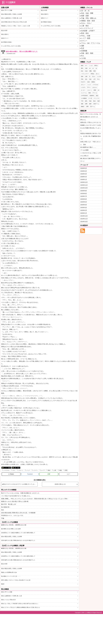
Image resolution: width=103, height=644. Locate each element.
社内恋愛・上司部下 (88, 31)
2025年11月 (84, 185)
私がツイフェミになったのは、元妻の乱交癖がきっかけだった (20, 493)
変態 (66, 470)
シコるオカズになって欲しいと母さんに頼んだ (91, 154)
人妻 (55, 470)
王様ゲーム (96, 104)
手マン (89, 87)
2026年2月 (84, 177)
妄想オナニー (45, 18)
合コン (98, 74)
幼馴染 (93, 82)
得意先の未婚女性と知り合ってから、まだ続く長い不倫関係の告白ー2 (91, 136)
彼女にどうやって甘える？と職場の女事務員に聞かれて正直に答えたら (21, 607)
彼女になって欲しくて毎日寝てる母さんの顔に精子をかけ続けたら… (20, 604)
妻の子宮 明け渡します (9, 504)
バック (28, 470)
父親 (86, 76)
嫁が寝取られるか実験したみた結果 (11, 529)
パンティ (36, 470)
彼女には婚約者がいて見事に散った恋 (12, 18)
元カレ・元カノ (86, 23)
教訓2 (3, 584)
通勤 (91, 71)
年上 (98, 79)
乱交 (83, 48)
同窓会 (92, 74)
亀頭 (49, 470)
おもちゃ (95, 87)
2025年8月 (84, 194)
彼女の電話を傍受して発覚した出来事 (12, 14)
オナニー (84, 41)
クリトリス (97, 98)
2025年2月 (84, 210)
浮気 (82, 79)
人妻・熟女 (17, 468)
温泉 (82, 76)
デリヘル (95, 93)
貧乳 (86, 101)
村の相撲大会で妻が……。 (89, 147)
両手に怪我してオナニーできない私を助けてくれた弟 (16, 580)
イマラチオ (7, 470)
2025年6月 (84, 199)
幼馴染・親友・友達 (88, 21)
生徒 (90, 79)
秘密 (90, 104)
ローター (83, 90)
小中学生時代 (84, 96)
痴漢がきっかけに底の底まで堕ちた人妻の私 (15, 501)
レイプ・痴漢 (7, 468)
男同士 (96, 66)
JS (96, 68)
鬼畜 (82, 104)
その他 (83, 58)
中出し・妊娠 (86, 36)
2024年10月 (84, 222)
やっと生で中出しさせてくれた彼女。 (51, 26)
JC (93, 68)
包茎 (98, 101)
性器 (90, 101)
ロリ (86, 66)
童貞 (94, 101)
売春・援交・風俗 (87, 53)
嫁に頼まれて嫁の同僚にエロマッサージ (91, 160)
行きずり (83, 82)
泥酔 (83, 46)
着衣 (82, 68)
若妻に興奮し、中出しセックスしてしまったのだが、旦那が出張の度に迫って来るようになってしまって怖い (35, 499)
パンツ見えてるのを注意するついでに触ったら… (16, 496)
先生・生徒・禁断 (87, 13)
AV (98, 90)
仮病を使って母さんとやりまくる (91, 122)
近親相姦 (84, 51)
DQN (86, 71)
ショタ (91, 66)
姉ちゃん (83, 120)
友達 (88, 82)
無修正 (83, 106)
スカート (21, 470)
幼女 (82, 71)
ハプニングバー (85, 74)
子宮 (82, 101)
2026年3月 (84, 174)
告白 (3, 510)
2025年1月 (84, 213)
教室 (95, 71)
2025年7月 (84, 196)
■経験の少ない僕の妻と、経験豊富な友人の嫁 (14, 525)
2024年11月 (84, 219)
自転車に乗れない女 (60, 484)
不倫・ (3, 518)
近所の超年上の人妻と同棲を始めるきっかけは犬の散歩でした (18, 540)
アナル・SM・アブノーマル (91, 43)
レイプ (43, 470)
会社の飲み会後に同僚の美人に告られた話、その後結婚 (18, 513)
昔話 (97, 96)
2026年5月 (84, 168)
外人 (83, 56)
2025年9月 (84, 191)
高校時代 (92, 96)
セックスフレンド (87, 28)
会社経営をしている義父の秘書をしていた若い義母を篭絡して (18, 533)
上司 (94, 79)
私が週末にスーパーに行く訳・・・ (11, 576)
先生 (86, 79)
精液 (95, 90)
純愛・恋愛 (85, 16)
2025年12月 (84, 182)
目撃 (87, 106)
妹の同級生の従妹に (46, 22)
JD (90, 68)
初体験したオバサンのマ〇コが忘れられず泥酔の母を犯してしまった (91, 128)
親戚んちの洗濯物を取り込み (9, 572)
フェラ (89, 85)
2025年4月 (84, 205)
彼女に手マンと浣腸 (7, 10)
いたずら (83, 87)
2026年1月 (84, 180)
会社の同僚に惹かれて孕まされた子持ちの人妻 (14, 22)
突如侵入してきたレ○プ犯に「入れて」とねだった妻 (16, 26)
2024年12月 (84, 216)
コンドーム (84, 93)
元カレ (94, 76)
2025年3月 (84, 208)
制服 (61, 470)
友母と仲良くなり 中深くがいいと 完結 (91, 143)
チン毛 (90, 98)
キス (14, 470)
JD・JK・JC (85, 11)
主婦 (86, 68)
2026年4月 (84, 171)
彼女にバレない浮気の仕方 (8, 600)
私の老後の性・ (6, 507)
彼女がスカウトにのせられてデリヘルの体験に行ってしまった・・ (20, 484)
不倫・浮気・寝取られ (89, 18)
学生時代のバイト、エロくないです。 (13, 516)
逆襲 (86, 104)
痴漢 (82, 66)
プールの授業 (84, 150)
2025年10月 (84, 188)
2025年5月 (84, 202)
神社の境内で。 (45, 14)
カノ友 (99, 76)
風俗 (90, 93)
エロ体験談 (84, 98)
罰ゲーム (93, 106)
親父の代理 (44, 10)
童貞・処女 (85, 33)
